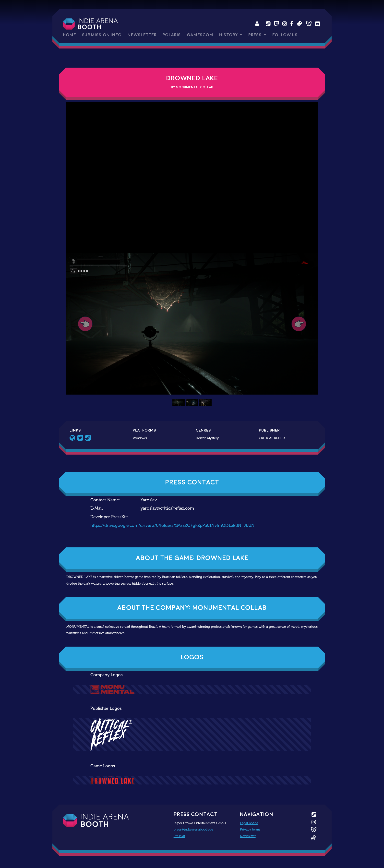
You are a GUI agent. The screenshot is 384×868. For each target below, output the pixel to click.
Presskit (179, 836)
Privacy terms (250, 829)
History (229, 35)
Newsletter (142, 35)
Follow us (285, 35)
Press (255, 35)
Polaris (172, 35)
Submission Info (102, 35)
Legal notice (249, 823)
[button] (85, 324)
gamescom (200, 35)
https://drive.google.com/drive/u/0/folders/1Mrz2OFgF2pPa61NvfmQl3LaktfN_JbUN (172, 525)
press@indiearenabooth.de (193, 829)
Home (69, 35)
